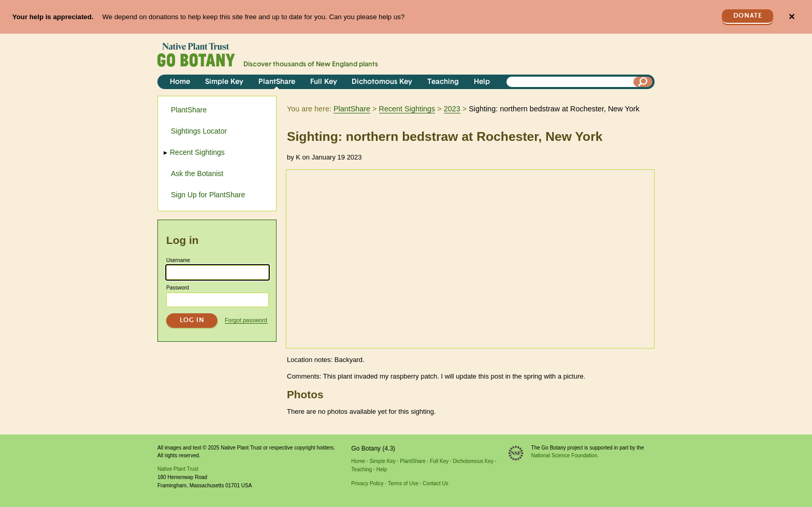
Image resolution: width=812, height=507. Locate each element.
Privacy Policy (367, 483)
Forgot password (246, 320)
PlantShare (277, 82)
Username (178, 260)
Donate (748, 16)
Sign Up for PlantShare (208, 195)
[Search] (643, 82)
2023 (452, 109)
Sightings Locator (199, 131)
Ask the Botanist (197, 173)
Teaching (443, 82)
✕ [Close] (792, 17)
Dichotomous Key (382, 82)
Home (180, 82)
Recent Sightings (407, 109)
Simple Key (224, 82)
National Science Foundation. (565, 455)
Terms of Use (403, 483)
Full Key (324, 82)
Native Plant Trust (178, 469)
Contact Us (435, 483)
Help (482, 82)
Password (178, 288)
